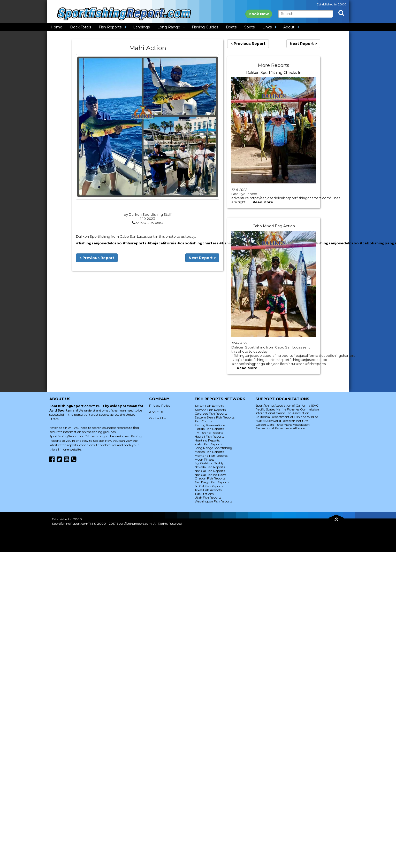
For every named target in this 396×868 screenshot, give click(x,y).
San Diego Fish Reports (212, 482)
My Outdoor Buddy (209, 463)
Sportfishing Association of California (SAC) (287, 405)
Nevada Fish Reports (210, 467)
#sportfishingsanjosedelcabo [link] (331, 243)
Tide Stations (204, 494)
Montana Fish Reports (211, 456)
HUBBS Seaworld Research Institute (282, 421)
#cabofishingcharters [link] (198, 243)
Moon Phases (204, 459)
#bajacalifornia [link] (162, 243)
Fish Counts (203, 421)
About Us (156, 412)
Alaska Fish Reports (209, 406)
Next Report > (202, 258)
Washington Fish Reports (213, 501)
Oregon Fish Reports (210, 478)
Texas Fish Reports (208, 490)
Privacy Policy (160, 405)
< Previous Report (97, 258)
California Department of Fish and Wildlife (287, 417)
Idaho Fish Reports (208, 444)
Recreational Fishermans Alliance (280, 428)
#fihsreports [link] (135, 243)
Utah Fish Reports (208, 497)
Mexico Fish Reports (209, 452)
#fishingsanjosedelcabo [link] (99, 243)
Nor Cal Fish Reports (210, 471)
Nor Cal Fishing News (210, 475)
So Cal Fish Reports (209, 486)
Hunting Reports (207, 440)
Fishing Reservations (210, 425)
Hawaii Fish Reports (209, 436)
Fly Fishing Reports (209, 433)
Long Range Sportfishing (213, 448)
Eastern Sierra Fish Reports (215, 417)
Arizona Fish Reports (210, 410)
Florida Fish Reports (209, 429)
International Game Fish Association (282, 413)
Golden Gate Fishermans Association (283, 425)
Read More (263, 202)
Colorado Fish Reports (211, 413)
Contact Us (157, 418)
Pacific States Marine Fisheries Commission (287, 409)
